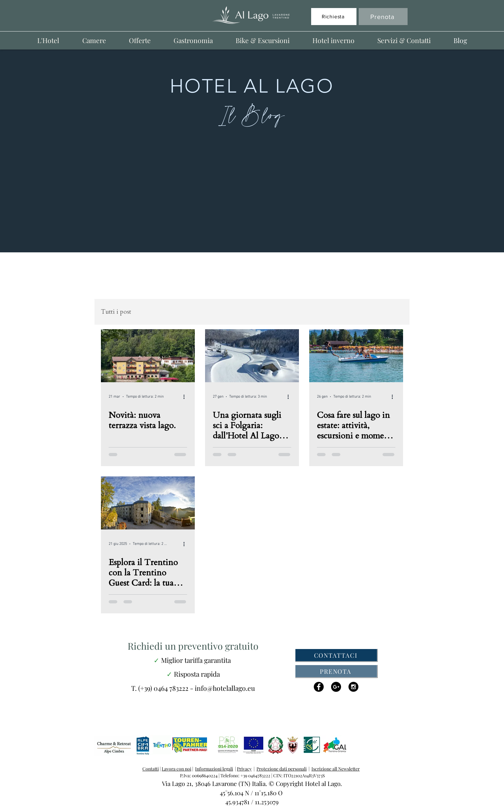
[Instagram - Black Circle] (353, 687)
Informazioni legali (214, 769)
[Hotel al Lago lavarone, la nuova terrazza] (148, 356)
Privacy (244, 769)
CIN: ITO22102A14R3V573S (299, 776)
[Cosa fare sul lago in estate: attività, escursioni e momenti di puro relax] (356, 356)
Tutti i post (116, 312)
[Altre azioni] (186, 397)
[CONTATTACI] (336, 655)
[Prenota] (383, 17)
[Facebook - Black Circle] (319, 687)
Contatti (151, 769)
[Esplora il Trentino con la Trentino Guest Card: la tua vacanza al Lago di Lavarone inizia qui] (148, 503)
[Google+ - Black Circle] (336, 687)
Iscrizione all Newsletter (336, 769)
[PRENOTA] (336, 671)
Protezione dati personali (282, 769)
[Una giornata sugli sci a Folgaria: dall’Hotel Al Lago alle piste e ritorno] (252, 356)
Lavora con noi (176, 769)
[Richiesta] (334, 17)
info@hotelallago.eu (225, 688)
